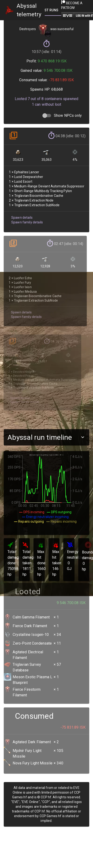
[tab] (53, 10)
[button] (46, 437)
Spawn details (21, 212)
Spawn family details (26, 216)
